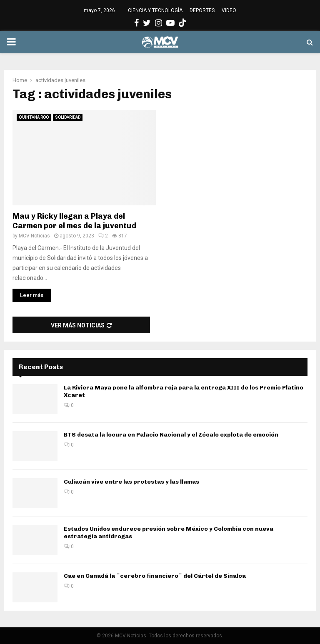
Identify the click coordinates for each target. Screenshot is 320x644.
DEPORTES (202, 10)
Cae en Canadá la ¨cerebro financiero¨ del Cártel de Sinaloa (155, 576)
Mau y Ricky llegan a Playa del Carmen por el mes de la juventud (74, 221)
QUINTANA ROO (34, 117)
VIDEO (229, 10)
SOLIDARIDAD (68, 117)
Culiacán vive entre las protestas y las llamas (131, 482)
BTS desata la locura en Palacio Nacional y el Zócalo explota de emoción (171, 435)
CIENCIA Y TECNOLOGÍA (155, 10)
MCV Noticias (34, 236)
